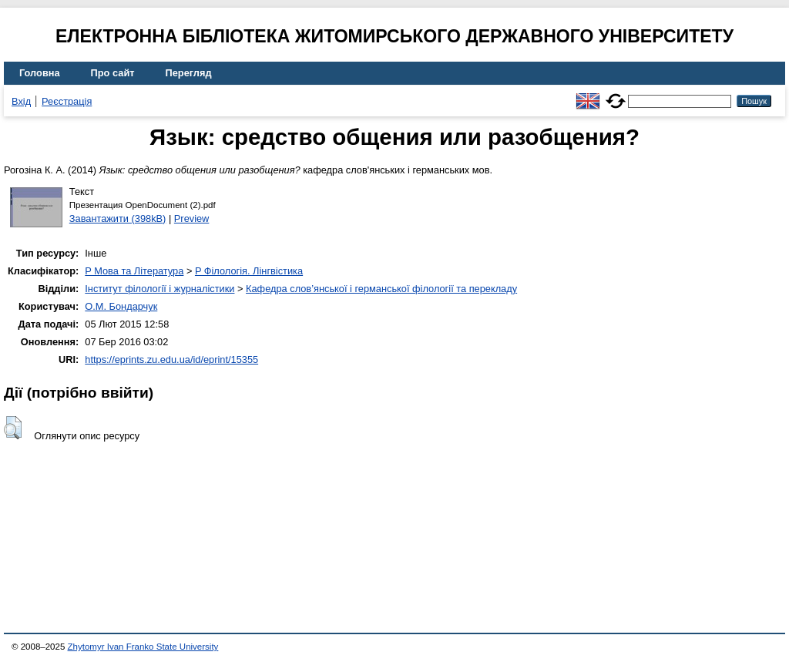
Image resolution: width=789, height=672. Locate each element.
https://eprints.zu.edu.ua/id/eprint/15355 (171, 360)
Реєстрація (67, 101)
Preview (192, 218)
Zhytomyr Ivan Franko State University (143, 647)
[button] (13, 428)
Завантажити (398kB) (118, 218)
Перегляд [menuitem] (189, 73)
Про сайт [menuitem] (113, 73)
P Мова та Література (134, 271)
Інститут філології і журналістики (159, 289)
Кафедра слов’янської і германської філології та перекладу (381, 289)
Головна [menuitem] (40, 73)
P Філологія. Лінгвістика (249, 271)
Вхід (21, 101)
